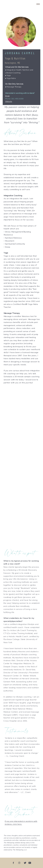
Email (7, 96)
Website (9, 101)
